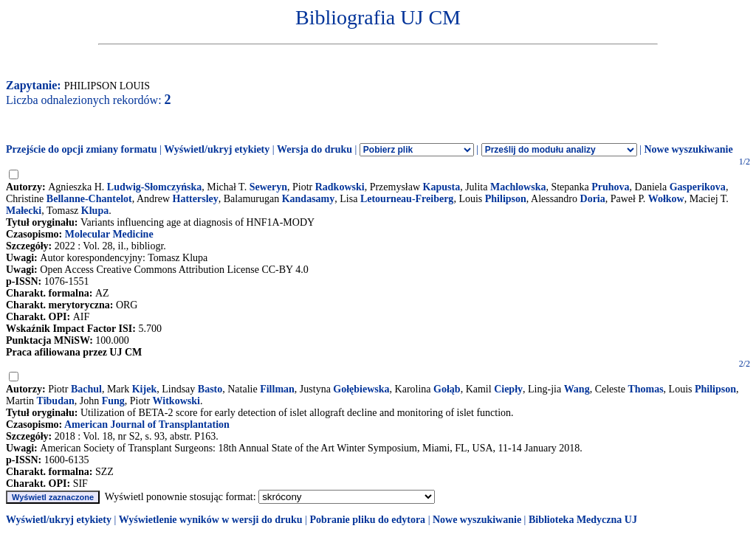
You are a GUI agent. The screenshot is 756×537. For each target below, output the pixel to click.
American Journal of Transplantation (147, 425)
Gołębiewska (361, 389)
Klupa (95, 211)
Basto (210, 389)
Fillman (277, 389)
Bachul (86, 389)
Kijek (144, 389)
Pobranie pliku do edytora (367, 520)
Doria (593, 199)
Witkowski (176, 401)
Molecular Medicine (109, 234)
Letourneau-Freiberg (407, 199)
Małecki (24, 211)
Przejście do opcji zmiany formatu (82, 149)
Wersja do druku (315, 149)
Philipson (506, 199)
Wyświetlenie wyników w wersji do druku (211, 520)
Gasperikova (698, 187)
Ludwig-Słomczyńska (154, 187)
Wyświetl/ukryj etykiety (217, 149)
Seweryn (268, 187)
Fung (113, 401)
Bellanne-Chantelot (89, 199)
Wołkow (666, 199)
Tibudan (56, 401)
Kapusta (442, 187)
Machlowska (518, 187)
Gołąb (447, 389)
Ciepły (508, 389)
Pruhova (610, 187)
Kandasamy (309, 199)
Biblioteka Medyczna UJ (583, 520)
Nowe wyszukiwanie (688, 149)
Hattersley (196, 199)
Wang (577, 389)
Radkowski (340, 187)
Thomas (645, 389)
